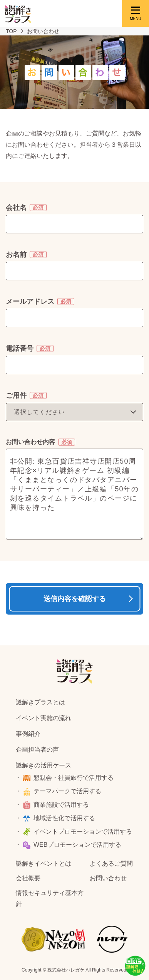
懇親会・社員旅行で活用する (74, 778)
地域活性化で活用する (64, 818)
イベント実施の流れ (44, 718)
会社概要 (28, 878)
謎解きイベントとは (44, 864)
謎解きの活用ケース (44, 765)
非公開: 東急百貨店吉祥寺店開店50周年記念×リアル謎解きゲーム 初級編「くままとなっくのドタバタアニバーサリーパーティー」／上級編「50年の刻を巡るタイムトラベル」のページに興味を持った (74, 494)
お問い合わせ (108, 878)
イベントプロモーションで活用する (83, 832)
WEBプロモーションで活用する (77, 845)
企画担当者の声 (37, 750)
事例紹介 (28, 734)
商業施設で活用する (61, 805)
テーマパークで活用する (67, 791)
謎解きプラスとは (40, 702)
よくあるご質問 (111, 864)
